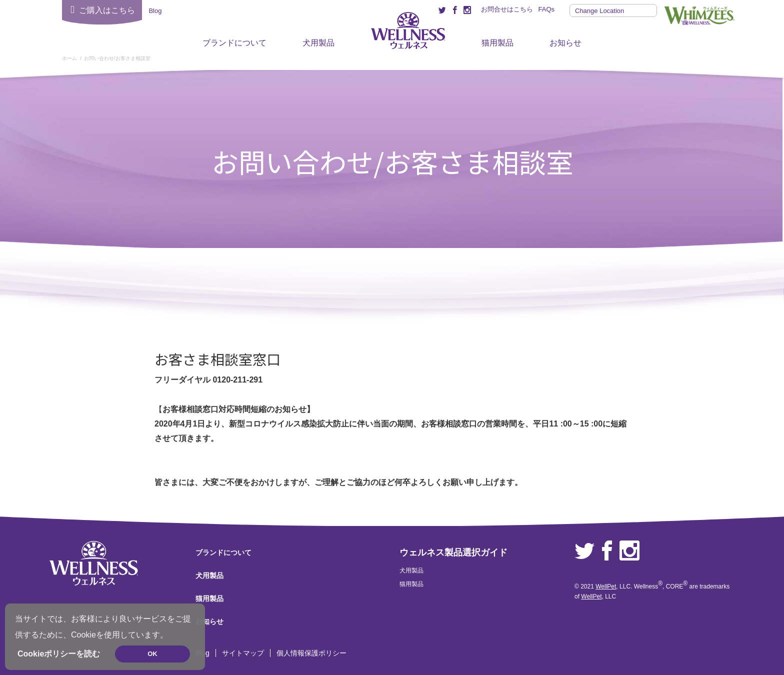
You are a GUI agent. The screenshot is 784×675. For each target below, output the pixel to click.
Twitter (584, 551)
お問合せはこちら (507, 9)
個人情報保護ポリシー (311, 653)
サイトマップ (243, 653)
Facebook (607, 551)
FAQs (546, 9)
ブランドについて (234, 43)
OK (152, 654)
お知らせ (565, 43)
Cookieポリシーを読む (59, 654)
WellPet (606, 586)
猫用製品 (497, 43)
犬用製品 (318, 43)
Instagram (629, 551)
